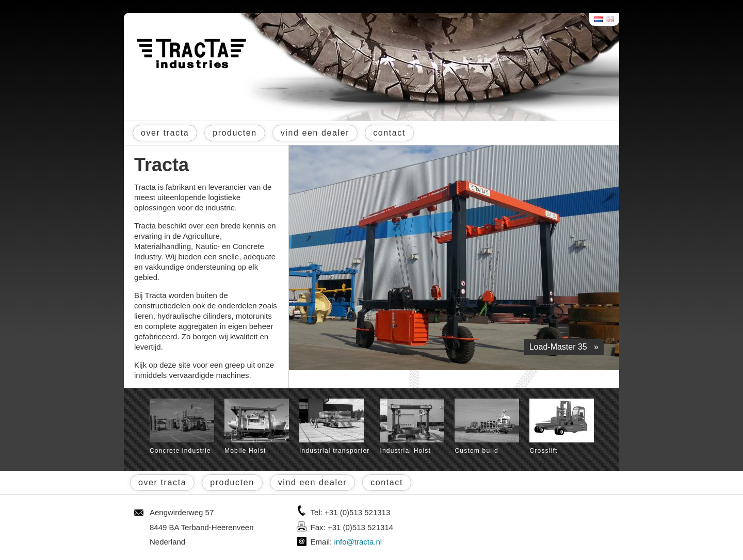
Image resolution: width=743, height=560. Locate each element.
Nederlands (599, 19)
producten (235, 133)
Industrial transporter (334, 426)
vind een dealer (315, 133)
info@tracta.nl (358, 542)
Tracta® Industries (191, 54)
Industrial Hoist (412, 426)
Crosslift (562, 426)
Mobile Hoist (257, 426)
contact (389, 133)
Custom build (487, 426)
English (610, 19)
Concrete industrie (182, 426)
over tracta (165, 133)
